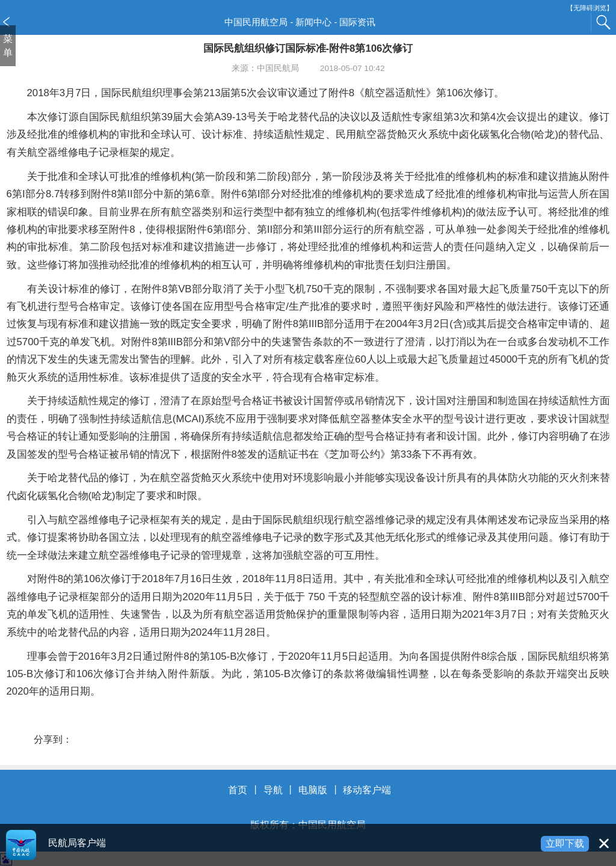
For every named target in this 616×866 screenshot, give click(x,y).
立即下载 (565, 843)
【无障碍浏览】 (590, 8)
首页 (238, 790)
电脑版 (313, 790)
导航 (273, 790)
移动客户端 (367, 790)
